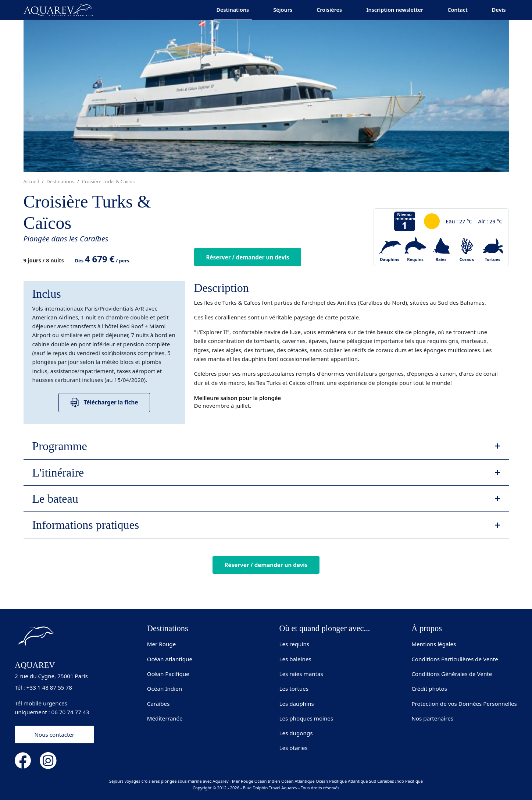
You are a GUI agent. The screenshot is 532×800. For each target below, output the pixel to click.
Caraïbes (158, 704)
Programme (60, 446)
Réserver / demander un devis (248, 257)
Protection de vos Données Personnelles (464, 704)
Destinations (233, 10)
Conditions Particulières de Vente (455, 659)
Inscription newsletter (395, 10)
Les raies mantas (301, 674)
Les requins (294, 644)
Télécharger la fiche (104, 403)
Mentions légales (434, 644)
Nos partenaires (432, 718)
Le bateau (55, 499)
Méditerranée (165, 718)
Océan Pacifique (168, 674)
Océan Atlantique (170, 659)
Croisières (329, 10)
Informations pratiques (86, 525)
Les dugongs (296, 733)
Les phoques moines (306, 718)
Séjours (283, 10)
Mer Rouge (162, 644)
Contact (458, 10)
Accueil (31, 181)
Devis (499, 10)
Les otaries (294, 748)
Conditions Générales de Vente (452, 674)
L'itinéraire (58, 472)
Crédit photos (429, 689)
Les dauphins (297, 704)
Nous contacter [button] (54, 734)
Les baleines (295, 659)
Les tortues (294, 689)
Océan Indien (165, 689)
